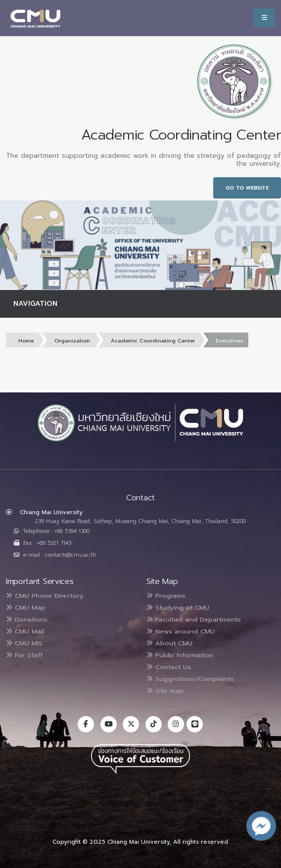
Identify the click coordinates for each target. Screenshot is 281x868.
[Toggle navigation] (269, 304)
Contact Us (169, 667)
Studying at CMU (178, 607)
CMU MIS (24, 643)
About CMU (169, 643)
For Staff (24, 655)
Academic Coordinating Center (153, 341)
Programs (166, 596)
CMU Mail (25, 631)
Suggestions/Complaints (190, 679)
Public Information (180, 655)
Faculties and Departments (194, 619)
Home (26, 341)
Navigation (35, 304)
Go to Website (247, 188)
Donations (27, 619)
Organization (72, 341)
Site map (165, 691)
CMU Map (26, 607)
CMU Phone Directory (45, 596)
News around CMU (181, 631)
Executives (230, 341)
